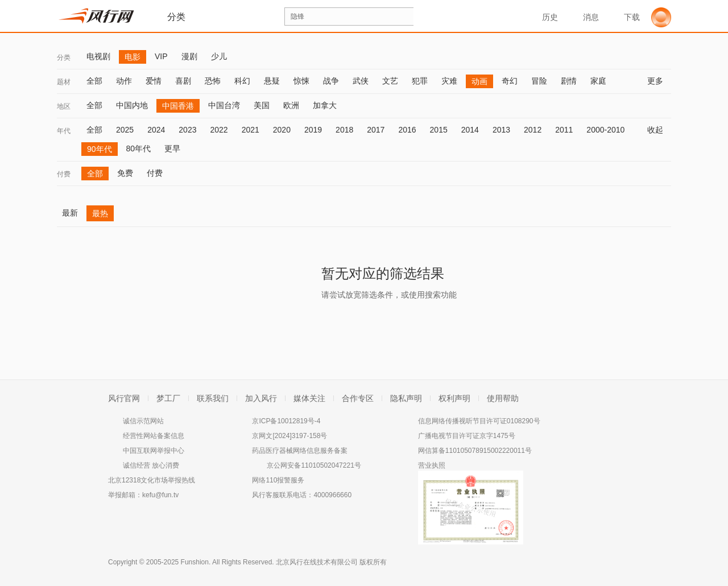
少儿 (219, 56)
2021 (251, 130)
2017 (376, 130)
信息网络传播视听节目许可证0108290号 (479, 421)
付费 (64, 174)
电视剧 (98, 56)
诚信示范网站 (143, 421)
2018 (344, 130)
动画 (479, 81)
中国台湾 (224, 105)
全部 (94, 81)
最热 (100, 213)
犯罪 (420, 81)
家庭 (598, 81)
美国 (262, 105)
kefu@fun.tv (160, 495)
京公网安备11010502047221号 (314, 465)
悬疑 (272, 81)
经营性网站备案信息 (154, 436)
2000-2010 (605, 130)
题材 (64, 82)
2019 (313, 130)
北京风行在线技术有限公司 (317, 562)
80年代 (139, 148)
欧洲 (291, 105)
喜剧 (183, 81)
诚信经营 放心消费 (151, 465)
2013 (501, 130)
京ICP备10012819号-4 (286, 421)
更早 (172, 148)
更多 (659, 81)
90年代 (100, 149)
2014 (470, 130)
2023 (187, 130)
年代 (64, 131)
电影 (133, 57)
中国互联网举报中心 (154, 451)
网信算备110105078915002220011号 (475, 451)
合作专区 (358, 398)
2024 (156, 130)
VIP (161, 56)
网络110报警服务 (278, 480)
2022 (219, 130)
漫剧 (189, 56)
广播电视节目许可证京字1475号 (467, 436)
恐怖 (213, 81)
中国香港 (178, 106)
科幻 (242, 81)
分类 (64, 57)
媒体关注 (309, 398)
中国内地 (132, 105)
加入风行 (261, 398)
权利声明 (454, 398)
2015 (439, 130)
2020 (282, 130)
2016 (407, 130)
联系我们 (213, 398)
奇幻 (510, 81)
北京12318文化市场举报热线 (152, 480)
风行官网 (124, 398)
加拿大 (325, 105)
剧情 (569, 81)
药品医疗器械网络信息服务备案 (300, 451)
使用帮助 (503, 398)
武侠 (361, 81)
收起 (659, 130)
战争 (331, 81)
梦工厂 (168, 398)
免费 (125, 173)
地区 (64, 106)
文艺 (390, 81)
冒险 (539, 81)
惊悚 (301, 81)
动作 (124, 81)
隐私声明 (406, 398)
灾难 (449, 81)
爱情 (154, 81)
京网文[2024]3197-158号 (289, 436)
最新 (70, 213)
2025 (125, 130)
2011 (564, 130)
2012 (533, 130)
